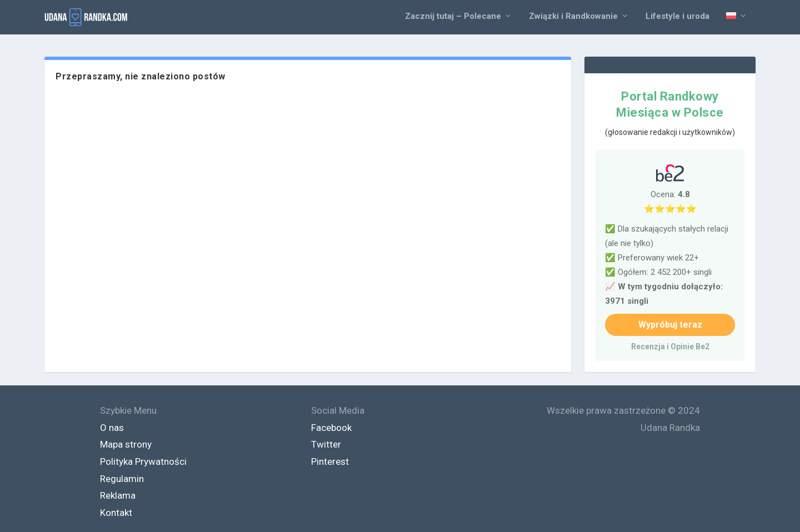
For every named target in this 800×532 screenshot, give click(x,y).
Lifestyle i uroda (677, 16)
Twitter (326, 444)
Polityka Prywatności (143, 461)
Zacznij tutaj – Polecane (453, 16)
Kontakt (116, 513)
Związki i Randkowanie (573, 16)
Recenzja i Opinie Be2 (670, 347)
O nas (112, 428)
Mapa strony (126, 444)
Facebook (331, 428)
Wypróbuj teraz (670, 325)
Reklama (118, 495)
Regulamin (122, 479)
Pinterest (330, 461)
